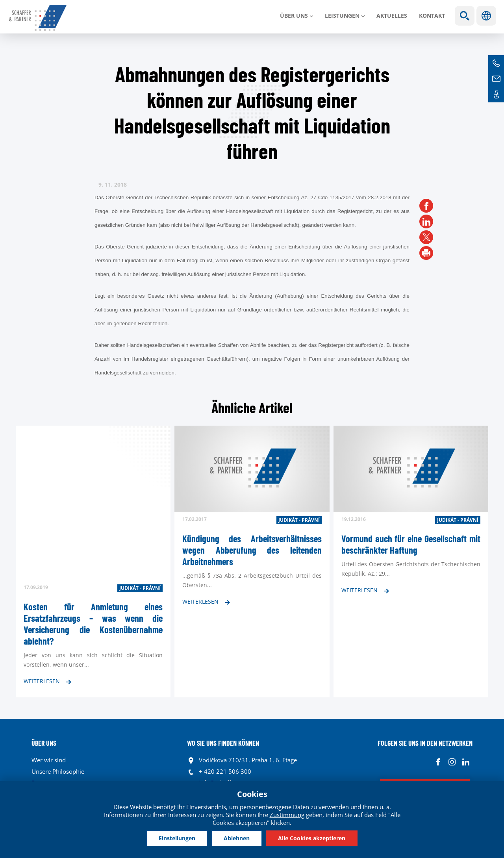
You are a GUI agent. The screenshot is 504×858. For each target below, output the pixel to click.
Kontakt (432, 16)
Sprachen (486, 16)
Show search (465, 16)
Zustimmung (287, 815)
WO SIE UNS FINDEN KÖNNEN (223, 743)
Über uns (294, 16)
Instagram (452, 762)
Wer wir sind (49, 760)
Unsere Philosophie (58, 771)
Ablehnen (237, 838)
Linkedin (466, 762)
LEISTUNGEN (342, 16)
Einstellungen (177, 838)
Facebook (438, 762)
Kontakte (496, 95)
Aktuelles (392, 16)
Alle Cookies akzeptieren (312, 838)
